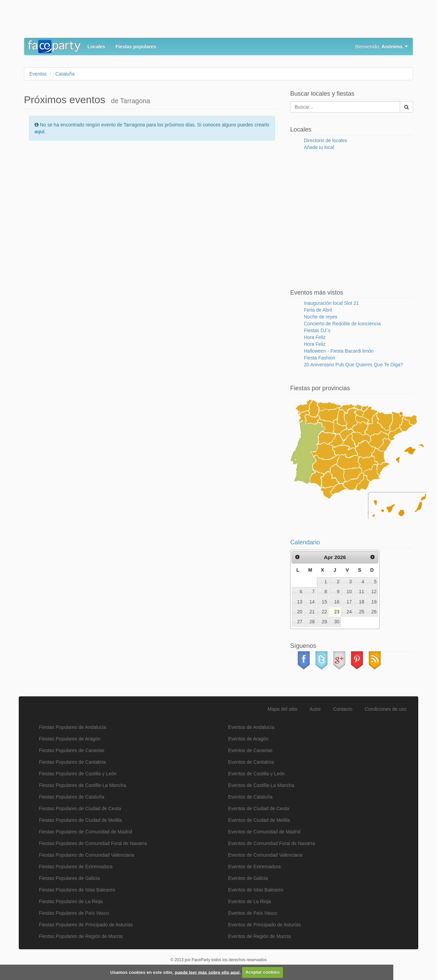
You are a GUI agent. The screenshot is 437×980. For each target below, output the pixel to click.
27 (300, 622)
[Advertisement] (148, 21)
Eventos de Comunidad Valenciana (265, 855)
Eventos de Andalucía (251, 727)
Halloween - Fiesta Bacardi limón (339, 351)
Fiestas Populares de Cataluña (72, 797)
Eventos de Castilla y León (256, 774)
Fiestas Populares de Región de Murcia (81, 936)
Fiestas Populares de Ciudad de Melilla (80, 820)
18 (361, 602)
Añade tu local (319, 147)
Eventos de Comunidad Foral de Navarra (271, 843)
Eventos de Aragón (248, 739)
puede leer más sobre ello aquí (207, 972)
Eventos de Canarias (250, 750)
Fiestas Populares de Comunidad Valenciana (87, 855)
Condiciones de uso (386, 709)
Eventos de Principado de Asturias (264, 925)
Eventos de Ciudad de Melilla (259, 820)
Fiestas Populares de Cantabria (72, 762)
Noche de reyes (321, 317)
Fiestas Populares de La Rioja (71, 901)
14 (312, 602)
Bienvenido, (382, 46)
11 (361, 591)
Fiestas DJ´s (317, 330)
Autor (315, 709)
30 (337, 622)
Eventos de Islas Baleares (256, 890)
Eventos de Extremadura (254, 867)
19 (374, 602)
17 (349, 602)
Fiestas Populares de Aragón (70, 739)
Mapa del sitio (282, 709)
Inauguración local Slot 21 (331, 303)
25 (361, 612)
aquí (39, 132)
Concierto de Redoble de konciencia (342, 324)
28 (312, 622)
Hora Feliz (315, 337)
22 (325, 612)
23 (337, 612)
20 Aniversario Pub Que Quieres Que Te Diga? (353, 365)
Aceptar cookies (263, 972)
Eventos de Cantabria (251, 762)
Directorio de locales (326, 140)
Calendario (305, 542)
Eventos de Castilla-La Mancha (261, 785)
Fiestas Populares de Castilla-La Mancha (82, 785)
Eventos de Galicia (248, 878)
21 (312, 612)
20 (300, 612)
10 (349, 591)
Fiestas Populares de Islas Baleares (77, 890)
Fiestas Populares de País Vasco (74, 913)
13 (300, 602)
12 (374, 591)
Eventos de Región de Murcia (259, 936)
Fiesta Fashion (320, 358)
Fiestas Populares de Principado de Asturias (86, 925)
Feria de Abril (318, 310)
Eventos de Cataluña (250, 797)
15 (325, 602)
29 (325, 622)
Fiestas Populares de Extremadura (76, 867)
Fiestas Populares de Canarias (72, 750)
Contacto (343, 709)
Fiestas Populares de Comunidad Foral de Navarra (93, 843)
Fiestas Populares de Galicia (69, 878)
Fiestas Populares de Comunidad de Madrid (86, 832)
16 (337, 602)
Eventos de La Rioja (249, 901)
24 (349, 612)
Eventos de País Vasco (253, 913)
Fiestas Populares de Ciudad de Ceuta (80, 808)
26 (374, 612)
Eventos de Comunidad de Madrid (264, 832)
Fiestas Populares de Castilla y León (78, 774)
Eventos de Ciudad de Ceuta (259, 808)
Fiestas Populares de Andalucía (73, 727)
